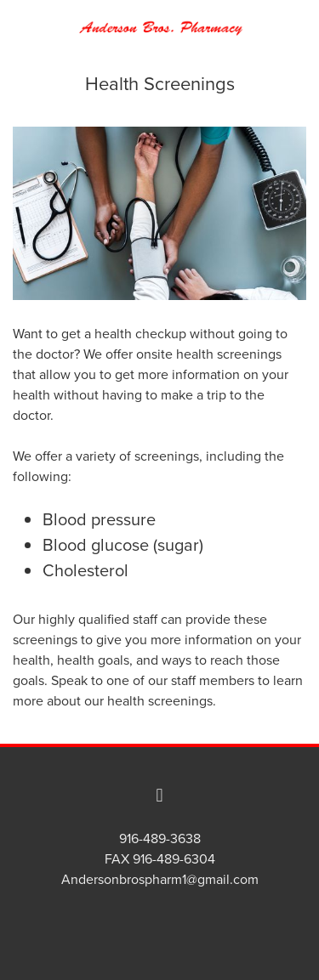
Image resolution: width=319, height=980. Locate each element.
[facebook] (160, 795)
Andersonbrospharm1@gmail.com (160, 879)
